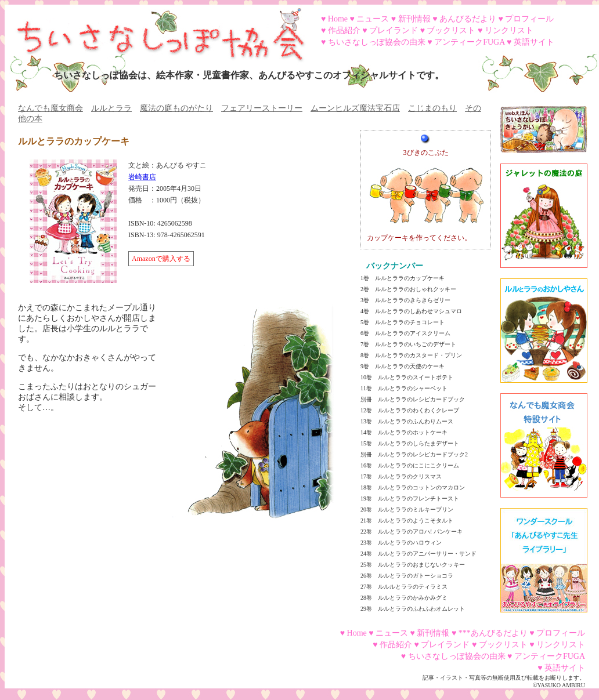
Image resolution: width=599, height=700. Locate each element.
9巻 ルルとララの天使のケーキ (403, 366)
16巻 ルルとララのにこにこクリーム (410, 465)
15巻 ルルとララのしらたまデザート (410, 443)
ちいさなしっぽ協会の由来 (377, 42)
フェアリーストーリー (262, 108)
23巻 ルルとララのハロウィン (401, 543)
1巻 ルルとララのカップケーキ (403, 278)
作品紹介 (344, 30)
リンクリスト (509, 30)
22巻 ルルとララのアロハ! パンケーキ (412, 532)
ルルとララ (111, 108)
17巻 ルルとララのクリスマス (401, 476)
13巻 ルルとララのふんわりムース (407, 421)
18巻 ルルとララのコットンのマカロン (413, 487)
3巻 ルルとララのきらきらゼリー (405, 300)
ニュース (373, 19)
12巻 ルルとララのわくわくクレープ (410, 410)
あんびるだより (468, 19)
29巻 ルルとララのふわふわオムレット (413, 609)
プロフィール (529, 19)
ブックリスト (451, 30)
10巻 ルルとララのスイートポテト (407, 377)
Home (338, 19)
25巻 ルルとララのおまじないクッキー (413, 565)
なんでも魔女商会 (50, 108)
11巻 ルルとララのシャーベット (404, 388)
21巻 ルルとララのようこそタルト (407, 521)
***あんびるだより (493, 633)
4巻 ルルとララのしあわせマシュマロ (411, 311)
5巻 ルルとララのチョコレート (403, 322)
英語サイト (534, 42)
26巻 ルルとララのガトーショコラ (407, 576)
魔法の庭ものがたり (176, 108)
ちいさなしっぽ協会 (156, 31)
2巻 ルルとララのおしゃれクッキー (408, 289)
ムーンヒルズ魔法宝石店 (355, 108)
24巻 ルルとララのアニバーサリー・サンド (418, 554)
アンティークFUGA (469, 42)
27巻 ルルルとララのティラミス (404, 587)
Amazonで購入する (161, 259)
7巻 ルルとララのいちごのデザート (408, 344)
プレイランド (394, 30)
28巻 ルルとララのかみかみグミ (404, 598)
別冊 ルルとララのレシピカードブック (413, 399)
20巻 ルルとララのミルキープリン (407, 509)
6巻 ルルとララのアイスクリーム (405, 333)
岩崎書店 (142, 177)
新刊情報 (414, 19)
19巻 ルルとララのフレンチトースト (410, 498)
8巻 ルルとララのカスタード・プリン (411, 355)
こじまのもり (432, 108)
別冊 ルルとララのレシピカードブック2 (414, 454)
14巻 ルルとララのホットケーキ (404, 432)
